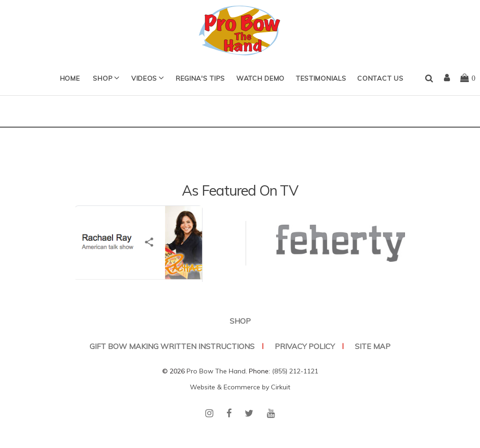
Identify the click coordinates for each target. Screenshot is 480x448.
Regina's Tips (200, 78)
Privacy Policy (305, 346)
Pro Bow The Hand (216, 371)
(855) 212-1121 (295, 371)
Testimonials (321, 78)
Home (70, 78)
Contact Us (380, 78)
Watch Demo (260, 78)
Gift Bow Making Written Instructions (172, 346)
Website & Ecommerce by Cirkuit (240, 387)
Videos (144, 78)
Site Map (373, 346)
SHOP (103, 78)
